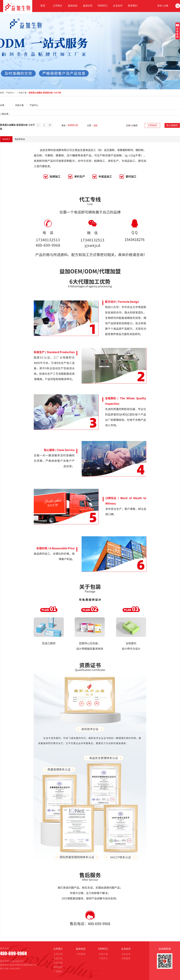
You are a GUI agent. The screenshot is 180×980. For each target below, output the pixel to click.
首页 (2, 93)
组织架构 (58, 967)
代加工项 (22, 93)
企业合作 (126, 954)
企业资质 (58, 963)
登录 (160, 6)
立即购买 (152, 125)
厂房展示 (58, 971)
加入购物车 (172, 125)
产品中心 (10, 93)
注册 (166, 6)
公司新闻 (81, 954)
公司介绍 (58, 954)
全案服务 (126, 958)
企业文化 (58, 958)
